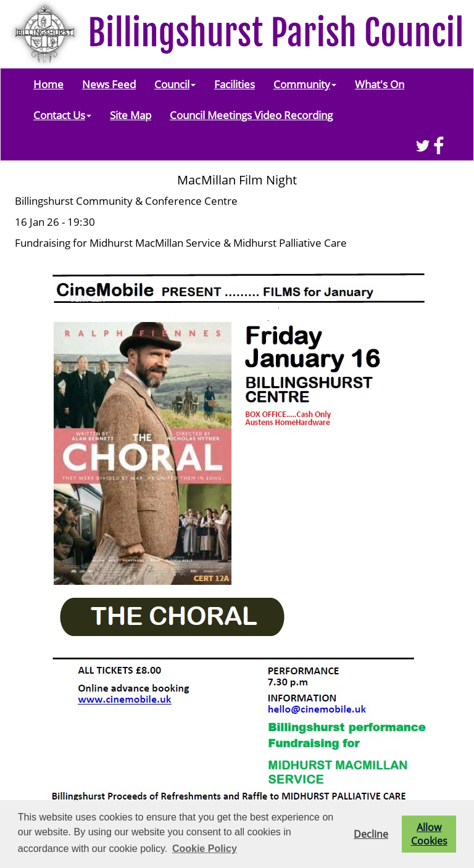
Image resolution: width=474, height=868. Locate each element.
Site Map (131, 115)
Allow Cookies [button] (429, 834)
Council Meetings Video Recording (251, 115)
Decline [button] (371, 834)
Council (175, 84)
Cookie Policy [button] (205, 849)
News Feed (109, 84)
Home (48, 84)
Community (305, 84)
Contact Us (62, 115)
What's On (380, 84)
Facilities (235, 84)
